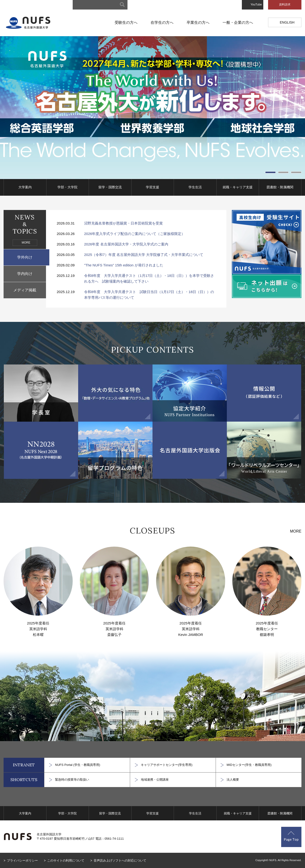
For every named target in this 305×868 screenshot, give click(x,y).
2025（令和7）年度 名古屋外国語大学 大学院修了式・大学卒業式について (144, 255)
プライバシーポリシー (22, 861)
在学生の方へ (162, 22)
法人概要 (233, 780)
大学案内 (25, 187)
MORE (26, 243)
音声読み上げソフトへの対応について (120, 861)
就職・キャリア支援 (238, 187)
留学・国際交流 (110, 187)
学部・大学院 (67, 187)
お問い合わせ (229, 5)
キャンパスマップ (173, 5)
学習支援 (152, 187)
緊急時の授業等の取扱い (72, 780)
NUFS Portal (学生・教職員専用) (78, 765)
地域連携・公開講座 (155, 780)
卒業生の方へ (198, 22)
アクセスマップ (202, 5)
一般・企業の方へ (238, 22)
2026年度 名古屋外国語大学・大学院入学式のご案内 (126, 244)
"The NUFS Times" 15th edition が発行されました (124, 265)
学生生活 (195, 187)
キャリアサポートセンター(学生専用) (167, 765)
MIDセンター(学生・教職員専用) (249, 765)
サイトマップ (146, 5)
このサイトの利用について (66, 861)
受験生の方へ (126, 22)
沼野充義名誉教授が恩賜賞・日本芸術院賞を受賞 (123, 223)
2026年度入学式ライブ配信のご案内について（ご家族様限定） (135, 234)
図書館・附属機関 (280, 187)
